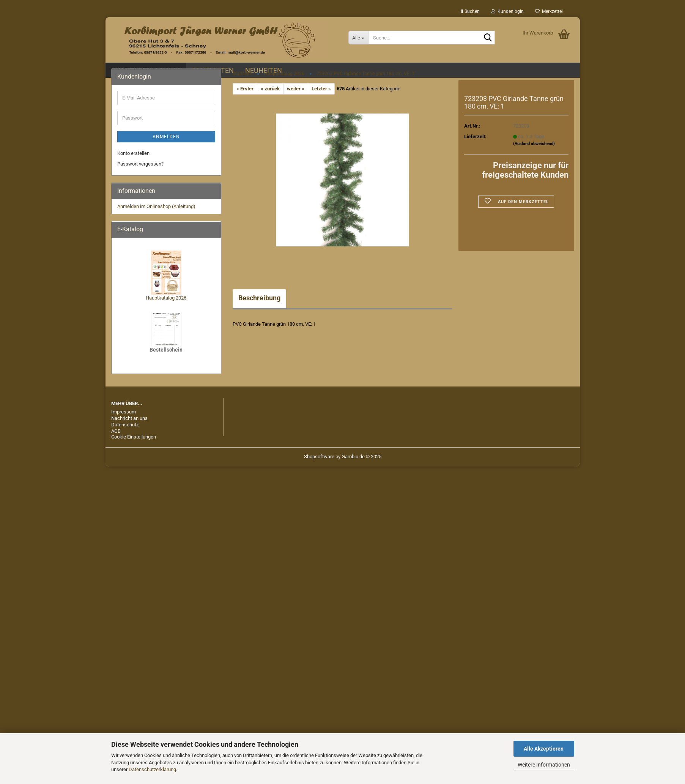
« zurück (270, 89)
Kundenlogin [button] (507, 11)
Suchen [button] (470, 11)
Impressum (124, 412)
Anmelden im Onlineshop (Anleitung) (156, 206)
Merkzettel (549, 11)
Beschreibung (259, 298)
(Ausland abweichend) (534, 144)
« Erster (245, 89)
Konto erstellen (133, 153)
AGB (116, 431)
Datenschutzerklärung (152, 769)
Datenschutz (125, 425)
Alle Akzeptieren (544, 749)
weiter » (296, 89)
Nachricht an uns (129, 418)
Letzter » (321, 89)
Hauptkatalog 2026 (166, 298)
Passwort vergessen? (140, 164)
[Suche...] (358, 38)
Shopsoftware (319, 457)
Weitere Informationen (544, 765)
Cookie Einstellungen (134, 437)
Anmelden (166, 137)
